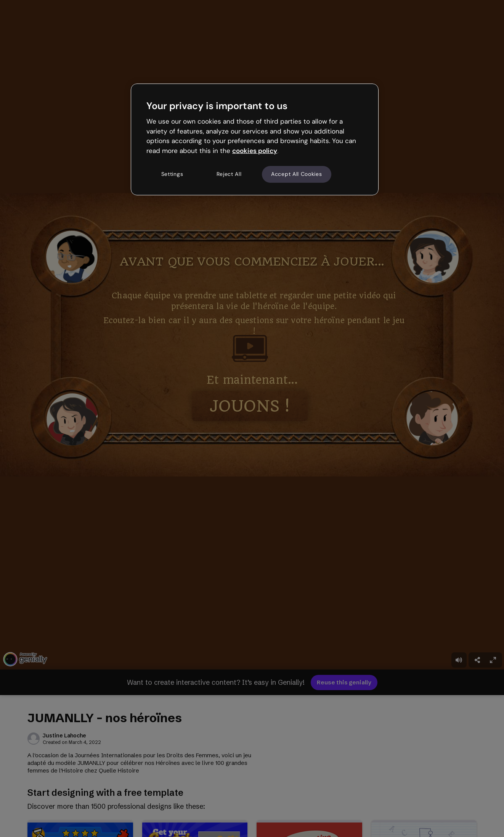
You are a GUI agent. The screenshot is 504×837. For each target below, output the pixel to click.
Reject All (229, 174)
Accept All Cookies (297, 174)
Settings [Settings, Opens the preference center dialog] (172, 174)
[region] (255, 139)
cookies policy (255, 151)
